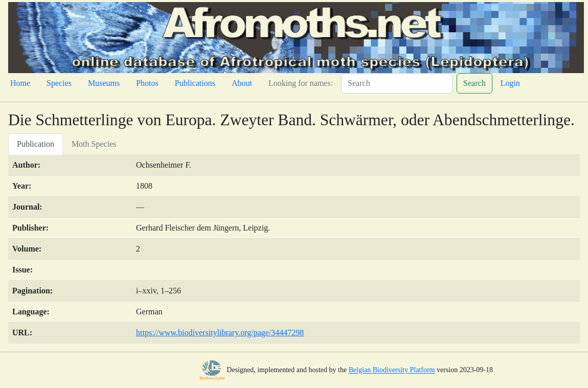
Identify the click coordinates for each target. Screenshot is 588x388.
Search (474, 83)
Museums (104, 83)
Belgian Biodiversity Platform (392, 370)
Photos (147, 83)
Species (59, 83)
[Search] (397, 83)
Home (20, 83)
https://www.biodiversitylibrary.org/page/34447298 (220, 333)
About (242, 83)
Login (510, 83)
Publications (195, 83)
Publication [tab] (36, 144)
